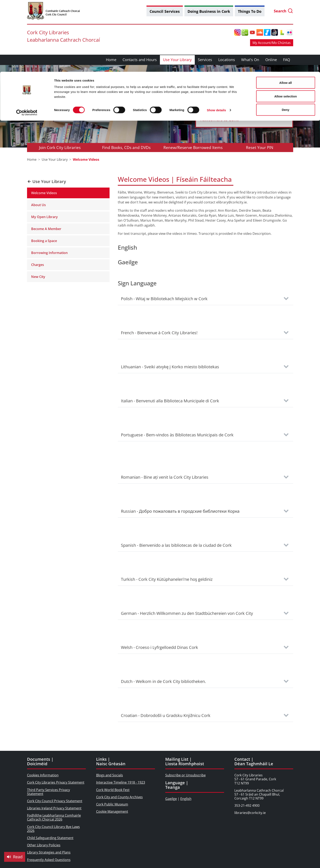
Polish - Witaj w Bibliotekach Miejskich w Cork (164, 299)
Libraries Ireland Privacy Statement (54, 808)
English (186, 799)
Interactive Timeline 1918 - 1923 (121, 782)
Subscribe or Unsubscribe (185, 775)
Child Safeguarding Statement (50, 838)
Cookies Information (43, 775)
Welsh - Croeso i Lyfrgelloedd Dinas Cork (159, 647)
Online (271, 60)
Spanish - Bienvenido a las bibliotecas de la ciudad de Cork (176, 545)
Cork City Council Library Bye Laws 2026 (53, 829)
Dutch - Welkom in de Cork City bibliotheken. (163, 681)
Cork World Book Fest (113, 790)
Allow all (286, 11)
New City (38, 277)
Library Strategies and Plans (49, 852)
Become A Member (46, 229)
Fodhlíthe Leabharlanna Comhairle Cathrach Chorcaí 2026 (54, 817)
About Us (38, 205)
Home (111, 60)
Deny (286, 38)
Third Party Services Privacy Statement (48, 792)
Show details (217, 38)
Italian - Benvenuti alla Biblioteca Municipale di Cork (170, 401)
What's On (250, 60)
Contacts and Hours (140, 60)
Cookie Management (112, 811)
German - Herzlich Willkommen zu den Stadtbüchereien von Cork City (187, 613)
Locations (227, 60)
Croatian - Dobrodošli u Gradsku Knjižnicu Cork (166, 715)
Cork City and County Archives (119, 797)
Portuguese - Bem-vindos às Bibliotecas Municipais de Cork (177, 435)
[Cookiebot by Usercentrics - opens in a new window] (27, 41)
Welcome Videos (44, 193)
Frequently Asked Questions (49, 860)
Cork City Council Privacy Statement (55, 801)
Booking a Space (44, 241)
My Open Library (44, 217)
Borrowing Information (49, 253)
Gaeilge (171, 799)
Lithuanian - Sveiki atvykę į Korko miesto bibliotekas (170, 367)
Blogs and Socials (110, 775)
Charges (38, 265)
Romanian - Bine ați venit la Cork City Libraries (165, 477)
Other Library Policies (44, 845)
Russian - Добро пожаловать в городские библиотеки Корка (180, 511)
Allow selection (285, 24)
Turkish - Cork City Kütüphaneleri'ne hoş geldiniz (167, 579)
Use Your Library (177, 60)
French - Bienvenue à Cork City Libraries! (159, 333)
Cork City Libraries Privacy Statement (56, 782)
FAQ (287, 60)
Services (205, 60)
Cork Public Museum (112, 804)
